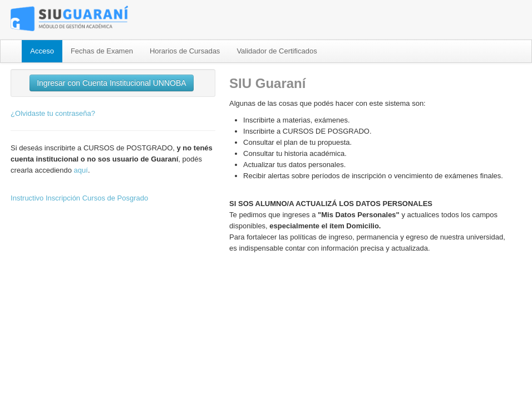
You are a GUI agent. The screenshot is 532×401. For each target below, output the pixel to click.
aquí (81, 170)
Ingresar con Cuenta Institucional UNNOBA (111, 83)
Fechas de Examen (102, 51)
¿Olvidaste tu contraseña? (53, 113)
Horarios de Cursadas (185, 51)
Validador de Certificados (277, 51)
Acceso (42, 51)
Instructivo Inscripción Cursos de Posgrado (79, 198)
